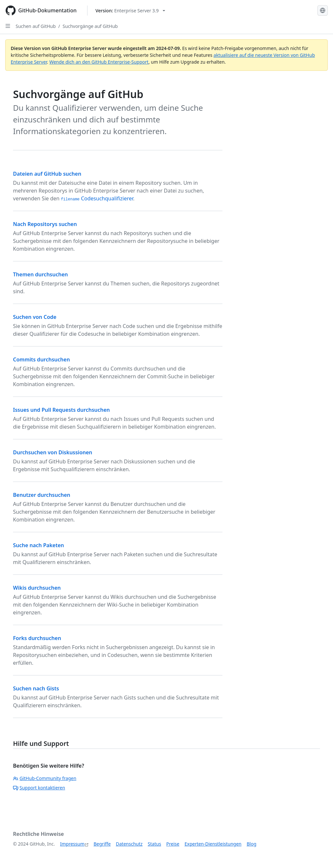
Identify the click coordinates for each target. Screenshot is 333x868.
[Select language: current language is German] (323, 10)
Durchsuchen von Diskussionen (53, 452)
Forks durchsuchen (37, 638)
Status (154, 844)
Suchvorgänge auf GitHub (90, 26)
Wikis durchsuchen (37, 588)
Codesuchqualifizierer (97, 198)
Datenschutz (129, 844)
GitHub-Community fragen (45, 778)
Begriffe (102, 844)
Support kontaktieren (39, 788)
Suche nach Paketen (39, 545)
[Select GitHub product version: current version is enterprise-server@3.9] (131, 11)
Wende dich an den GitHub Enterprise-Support (99, 62)
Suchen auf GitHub (36, 26)
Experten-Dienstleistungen (213, 844)
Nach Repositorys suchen (45, 224)
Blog (252, 844)
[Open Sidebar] (8, 26)
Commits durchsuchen (41, 359)
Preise (173, 844)
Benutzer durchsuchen (42, 495)
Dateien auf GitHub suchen (47, 174)
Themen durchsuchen (40, 274)
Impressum (72, 844)
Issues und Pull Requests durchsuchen (61, 410)
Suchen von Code (35, 317)
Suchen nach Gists (36, 688)
